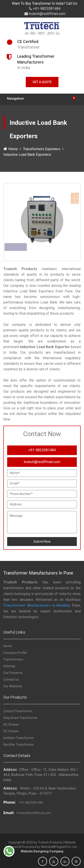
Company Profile (15, 653)
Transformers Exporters (42, 149)
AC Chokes (11, 724)
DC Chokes (11, 731)
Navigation (41, 98)
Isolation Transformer (19, 738)
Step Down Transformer (20, 718)
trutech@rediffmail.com (45, 14)
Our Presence (13, 673)
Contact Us (11, 679)
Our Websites (13, 686)
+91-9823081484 (45, 9)
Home (11, 149)
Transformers (13, 659)
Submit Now (42, 542)
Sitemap (9, 666)
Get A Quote (42, 82)
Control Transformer (18, 711)
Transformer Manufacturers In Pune (38, 573)
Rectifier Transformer (19, 745)
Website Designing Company (42, 851)
